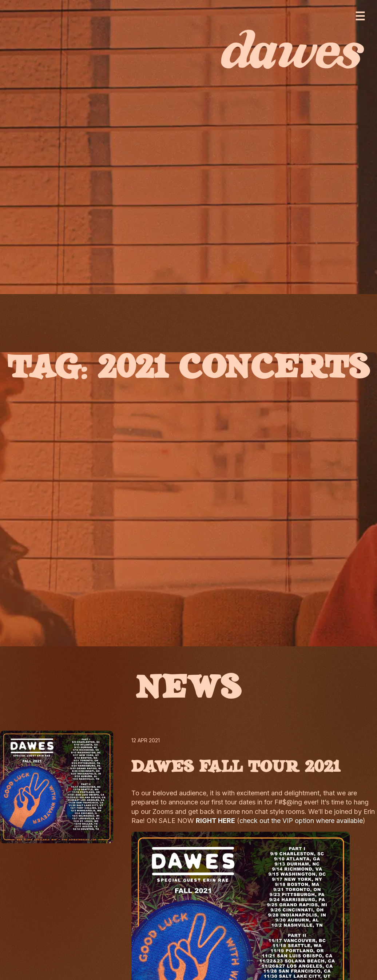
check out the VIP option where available (301, 821)
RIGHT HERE (215, 821)
